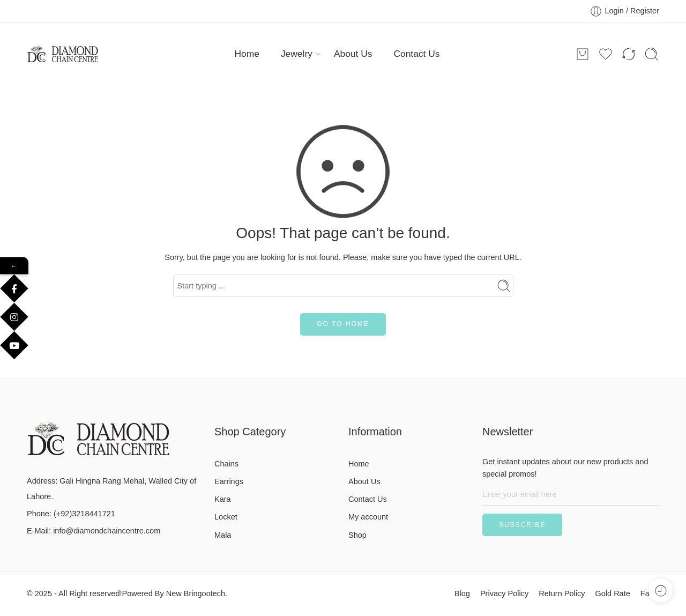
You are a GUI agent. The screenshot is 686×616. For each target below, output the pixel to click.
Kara (223, 499)
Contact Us (416, 54)
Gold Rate (612, 593)
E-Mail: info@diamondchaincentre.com (94, 531)
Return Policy (562, 593)
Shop (357, 535)
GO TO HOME (343, 324)
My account (368, 517)
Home (247, 54)
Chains (226, 464)
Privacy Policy (504, 593)
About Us (353, 54)
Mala (223, 535)
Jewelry (297, 54)
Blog (462, 593)
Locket (226, 517)
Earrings (229, 481)
